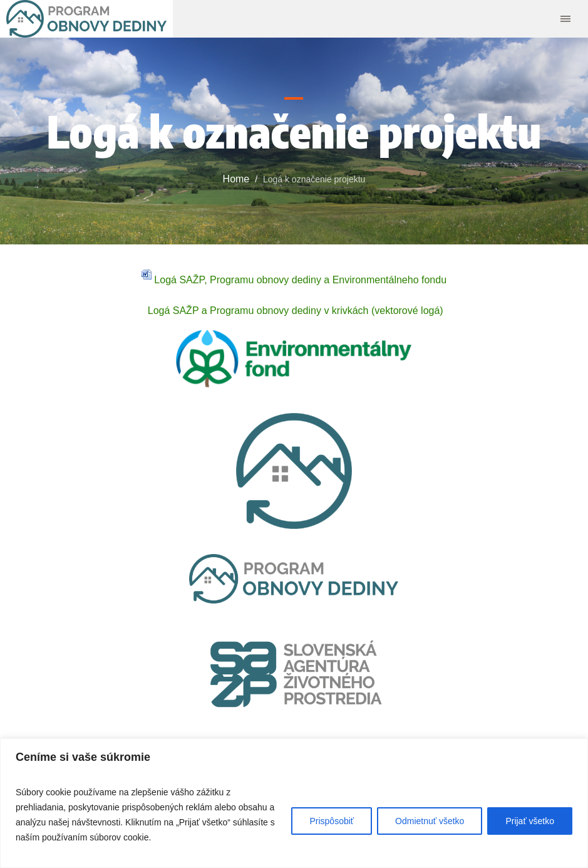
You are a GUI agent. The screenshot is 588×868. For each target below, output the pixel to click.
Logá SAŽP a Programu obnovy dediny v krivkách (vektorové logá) (294, 311)
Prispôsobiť (332, 821)
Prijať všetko (530, 821)
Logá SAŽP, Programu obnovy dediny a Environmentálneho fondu (294, 280)
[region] (294, 803)
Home (236, 179)
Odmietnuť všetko (430, 821)
